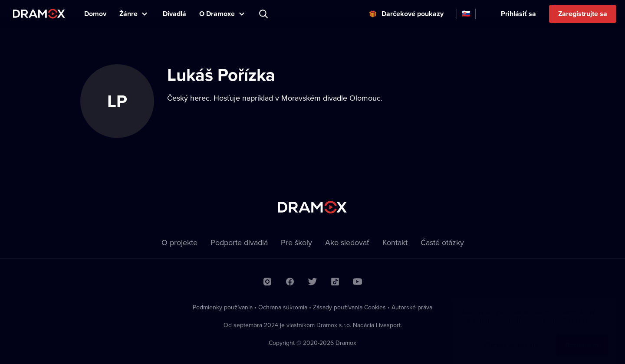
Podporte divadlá (239, 242)
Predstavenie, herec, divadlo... (264, 14)
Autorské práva (412, 307)
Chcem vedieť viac (513, 336)
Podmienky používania (223, 307)
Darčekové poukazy (413, 14)
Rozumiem (582, 336)
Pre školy (296, 242)
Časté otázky (442, 242)
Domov (95, 14)
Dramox (39, 14)
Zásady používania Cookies (349, 307)
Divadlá (174, 14)
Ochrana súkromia (283, 307)
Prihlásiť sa (518, 14)
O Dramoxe (217, 14)
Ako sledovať (347, 242)
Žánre (128, 14)
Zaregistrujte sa (583, 14)
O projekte (179, 242)
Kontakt (395, 242)
